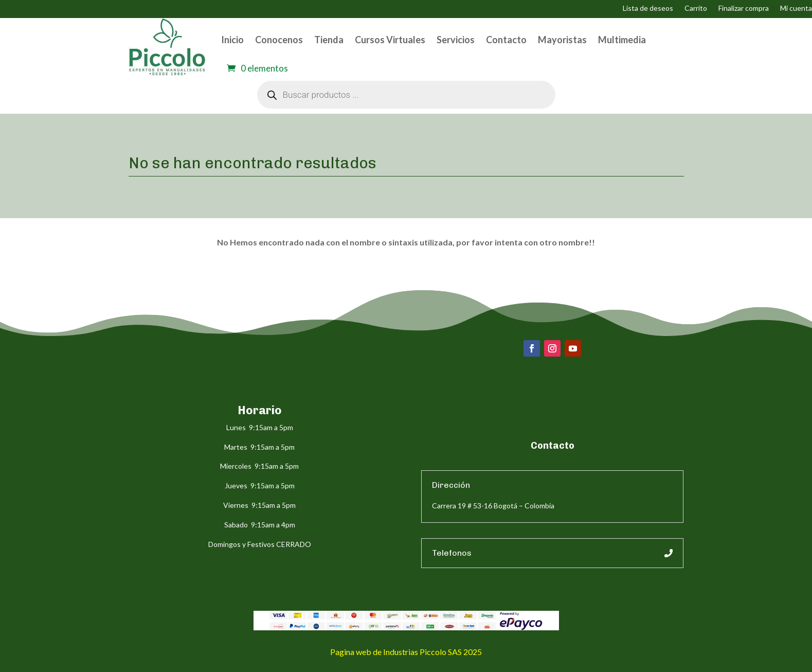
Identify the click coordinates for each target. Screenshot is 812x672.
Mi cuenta (796, 8)
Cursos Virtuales (390, 40)
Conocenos (279, 40)
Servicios (456, 40)
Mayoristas (562, 40)
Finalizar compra (744, 8)
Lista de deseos (648, 8)
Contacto (506, 40)
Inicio (232, 40)
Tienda (329, 40)
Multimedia (622, 40)
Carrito (696, 8)
